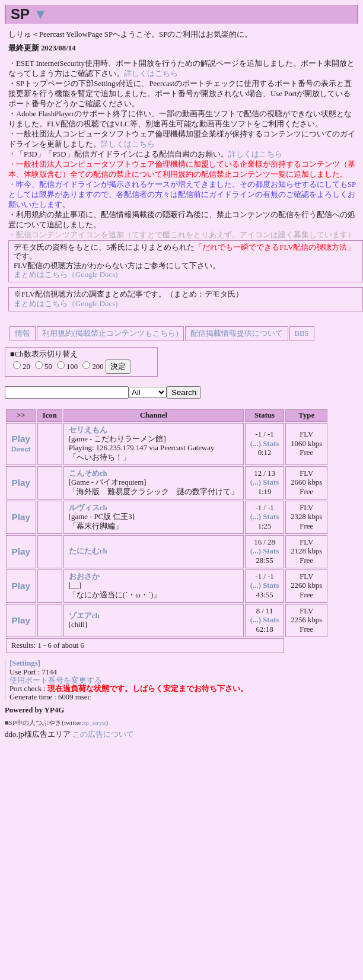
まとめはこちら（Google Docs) (66, 275)
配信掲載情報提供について (237, 333)
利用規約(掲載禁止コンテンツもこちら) (110, 333)
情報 (23, 333)
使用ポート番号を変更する (56, 680)
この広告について (103, 734)
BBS (302, 333)
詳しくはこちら (151, 74)
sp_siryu (94, 723)
